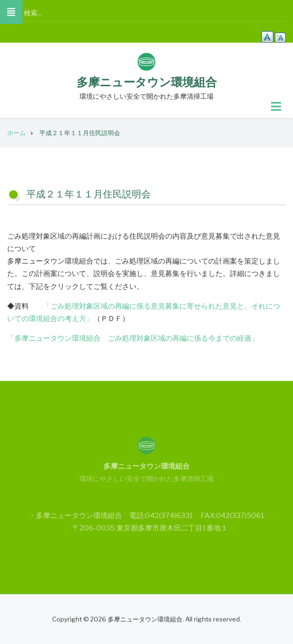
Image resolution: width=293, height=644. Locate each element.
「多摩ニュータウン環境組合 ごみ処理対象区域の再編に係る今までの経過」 (133, 338)
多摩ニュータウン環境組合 (147, 82)
